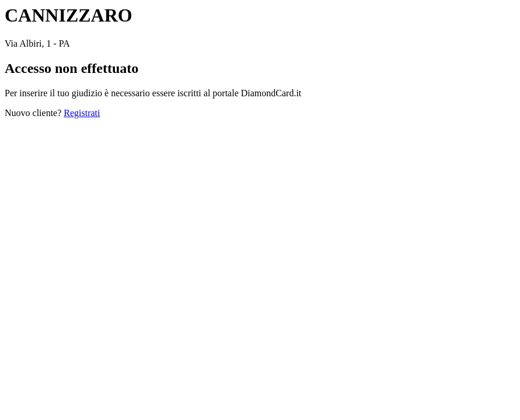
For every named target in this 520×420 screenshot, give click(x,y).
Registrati (82, 113)
